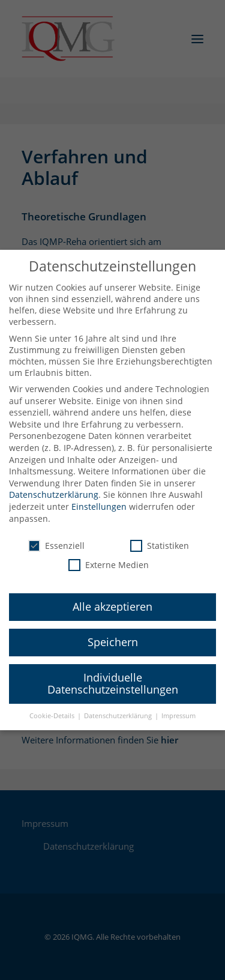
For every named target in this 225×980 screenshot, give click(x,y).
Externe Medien (109, 556)
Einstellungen (99, 499)
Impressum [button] (178, 707)
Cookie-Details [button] (53, 707)
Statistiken (160, 538)
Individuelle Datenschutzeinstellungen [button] (113, 676)
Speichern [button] (113, 634)
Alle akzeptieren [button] (112, 599)
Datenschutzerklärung (54, 487)
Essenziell (56, 538)
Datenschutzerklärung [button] (119, 707)
